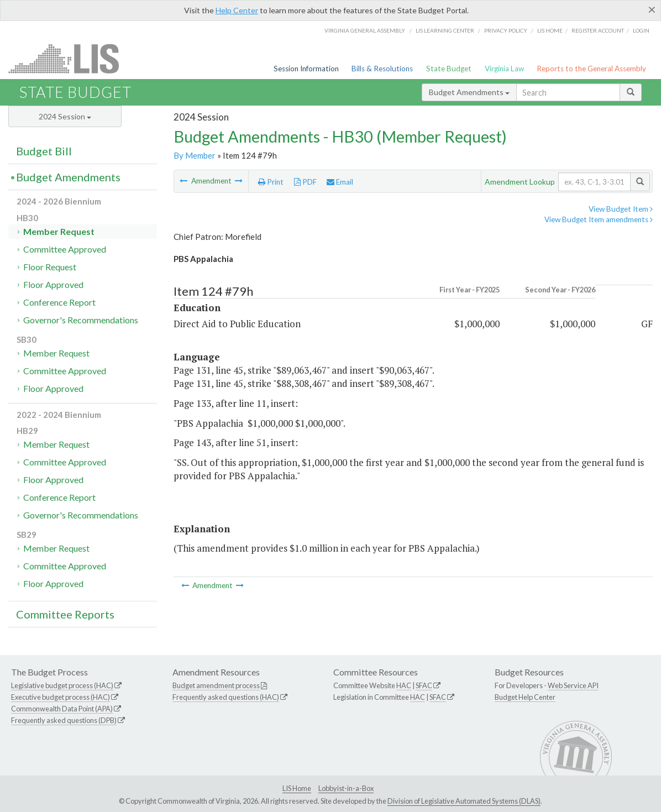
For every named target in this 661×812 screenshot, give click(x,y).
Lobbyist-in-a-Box (346, 788)
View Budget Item (621, 209)
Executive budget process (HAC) (61, 697)
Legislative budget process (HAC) (62, 685)
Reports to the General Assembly (591, 69)
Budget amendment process (216, 685)
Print (271, 182)
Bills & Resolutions (382, 69)
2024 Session (65, 116)
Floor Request (50, 267)
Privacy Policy (506, 30)
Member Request (59, 231)
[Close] (652, 9)
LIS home (550, 30)
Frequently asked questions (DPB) (64, 720)
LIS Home (297, 788)
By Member (195, 155)
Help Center (237, 10)
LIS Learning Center (445, 30)
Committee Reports (65, 614)
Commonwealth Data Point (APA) (62, 709)
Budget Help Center (525, 697)
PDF (305, 182)
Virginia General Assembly (365, 30)
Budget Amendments (469, 92)
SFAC (424, 685)
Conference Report (59, 302)
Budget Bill (44, 151)
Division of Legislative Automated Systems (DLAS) (464, 801)
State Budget (449, 69)
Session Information (306, 69)
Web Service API (573, 685)
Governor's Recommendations (81, 320)
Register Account (598, 30)
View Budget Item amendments (599, 219)
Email (340, 182)
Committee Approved (65, 249)
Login (641, 30)
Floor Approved (53, 284)
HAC (404, 685)
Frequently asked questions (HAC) (226, 697)
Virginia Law (504, 69)
